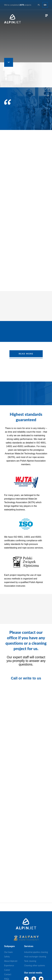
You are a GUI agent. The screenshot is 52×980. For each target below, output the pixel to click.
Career (7, 970)
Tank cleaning (30, 961)
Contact (8, 974)
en (45, 5)
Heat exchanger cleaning (35, 956)
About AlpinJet (11, 961)
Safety (7, 956)
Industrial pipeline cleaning (36, 952)
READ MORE (26, 354)
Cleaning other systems (35, 965)
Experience (9, 965)
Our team (8, 952)
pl (39, 5)
